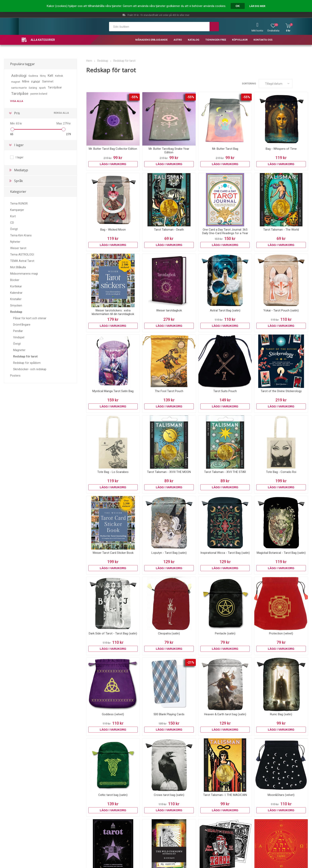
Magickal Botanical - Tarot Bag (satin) (281, 553)
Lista (305, 84)
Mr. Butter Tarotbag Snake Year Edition (169, 151)
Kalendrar (16, 293)
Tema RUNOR (19, 204)
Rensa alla (61, 113)
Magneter (19, 350)
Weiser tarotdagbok (169, 310)
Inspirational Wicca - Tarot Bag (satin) (225, 553)
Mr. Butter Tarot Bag (225, 149)
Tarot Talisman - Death (169, 230)
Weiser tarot (18, 248)
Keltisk (59, 76)
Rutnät (297, 84)
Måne (26, 82)
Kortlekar (16, 286)
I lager (19, 145)
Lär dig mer (257, 6)
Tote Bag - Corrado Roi (281, 472)
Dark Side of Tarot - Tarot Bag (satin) (113, 633)
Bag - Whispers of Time (281, 149)
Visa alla (17, 101)
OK (238, 6)
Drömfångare (22, 325)
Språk (19, 181)
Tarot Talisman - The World (281, 230)
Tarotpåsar (55, 88)
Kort (13, 216)
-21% (191, 662)
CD (12, 223)
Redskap (16, 312)
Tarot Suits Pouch (225, 391)
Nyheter (15, 242)
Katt (50, 76)
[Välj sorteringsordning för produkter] (276, 84)
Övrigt (14, 229)
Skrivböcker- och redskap (30, 369)
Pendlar (18, 331)
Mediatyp (21, 170)
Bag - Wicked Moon (113, 230)
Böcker (15, 280)
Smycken (16, 305)
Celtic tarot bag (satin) (113, 795)
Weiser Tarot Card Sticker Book (113, 553)
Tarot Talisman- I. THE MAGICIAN (225, 795)
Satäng (33, 88)
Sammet (48, 82)
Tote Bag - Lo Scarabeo (113, 472)
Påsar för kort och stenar (30, 318)
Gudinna (33, 76)
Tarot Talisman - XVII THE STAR (225, 472)
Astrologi (19, 76)
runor (36, 82)
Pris (17, 113)
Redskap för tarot (25, 356)
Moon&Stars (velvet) (281, 795)
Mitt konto (257, 31)
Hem (89, 61)
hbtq (43, 76)
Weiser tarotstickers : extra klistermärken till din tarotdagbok (113, 312)
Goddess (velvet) (113, 714)
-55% (134, 97)
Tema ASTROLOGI (22, 254)
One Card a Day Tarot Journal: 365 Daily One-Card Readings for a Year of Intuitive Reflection (225, 233)
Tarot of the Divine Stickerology (281, 391)
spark (42, 88)
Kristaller (16, 299)
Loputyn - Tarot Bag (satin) (169, 553)
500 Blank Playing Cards (169, 714)
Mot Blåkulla (18, 267)
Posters (15, 376)
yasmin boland (39, 94)
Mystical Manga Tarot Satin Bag (113, 391)
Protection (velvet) (281, 633)
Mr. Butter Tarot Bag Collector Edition (113, 149)
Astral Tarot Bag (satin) (225, 310)
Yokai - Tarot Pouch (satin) (281, 310)
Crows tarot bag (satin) (169, 795)
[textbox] (159, 27)
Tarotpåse (20, 93)
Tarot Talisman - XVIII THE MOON (169, 472)
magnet (16, 82)
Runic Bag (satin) (281, 714)
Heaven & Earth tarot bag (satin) (225, 714)
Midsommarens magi (24, 274)
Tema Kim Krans (21, 235)
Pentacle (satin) (225, 633)
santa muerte (19, 88)
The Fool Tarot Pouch (169, 391)
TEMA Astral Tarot (22, 261)
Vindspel (19, 337)
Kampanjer (17, 210)
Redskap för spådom (27, 363)
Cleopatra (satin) (169, 633)
